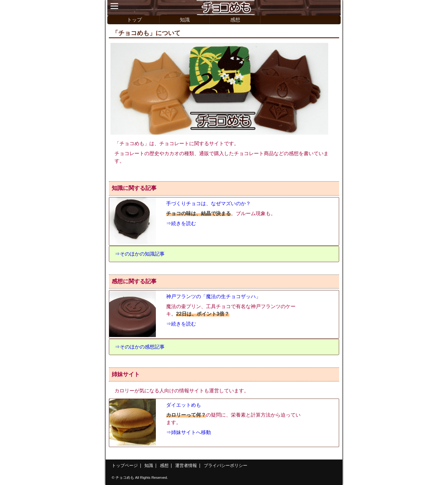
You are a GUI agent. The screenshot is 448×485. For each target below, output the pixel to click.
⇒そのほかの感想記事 (140, 347)
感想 (235, 20)
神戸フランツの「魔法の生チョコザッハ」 (213, 296)
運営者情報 (186, 465)
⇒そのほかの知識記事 (140, 254)
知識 (185, 20)
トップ (134, 20)
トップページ (125, 465)
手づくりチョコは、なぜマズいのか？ (208, 203)
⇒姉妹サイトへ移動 (189, 432)
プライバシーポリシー (226, 465)
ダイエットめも (184, 405)
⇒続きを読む (181, 223)
